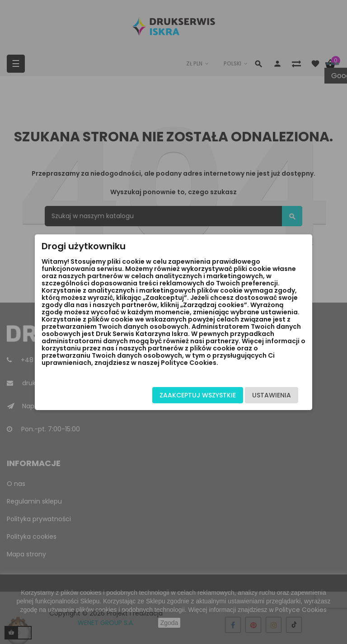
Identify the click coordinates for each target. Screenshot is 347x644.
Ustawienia (272, 395)
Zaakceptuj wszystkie (198, 395)
